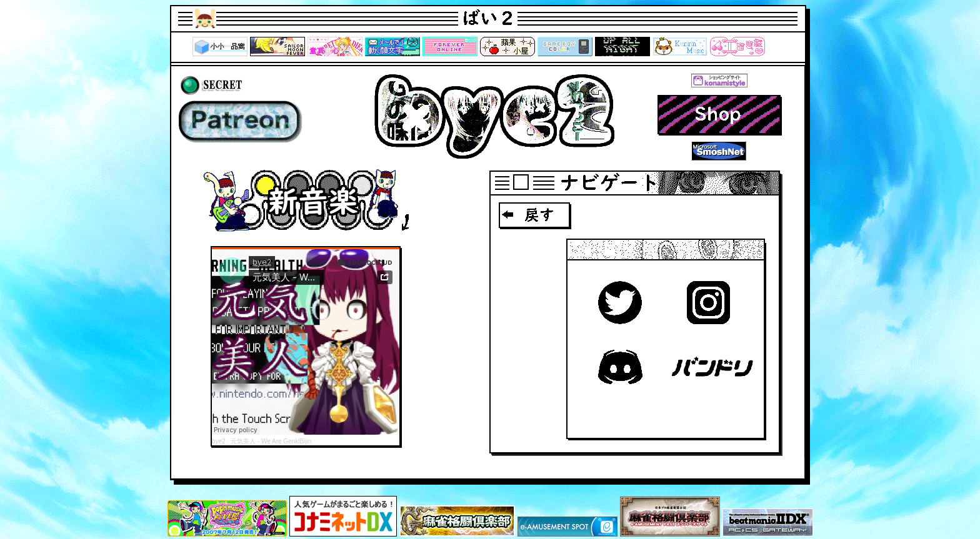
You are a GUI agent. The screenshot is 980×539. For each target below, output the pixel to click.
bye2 (219, 441)
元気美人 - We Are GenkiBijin (271, 441)
